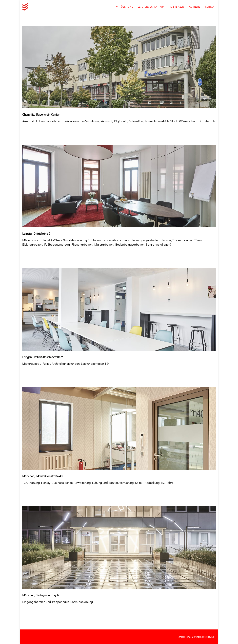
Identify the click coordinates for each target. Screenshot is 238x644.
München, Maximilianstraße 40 (42, 476)
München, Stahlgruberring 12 (41, 595)
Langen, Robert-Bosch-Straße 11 (43, 357)
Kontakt (210, 7)
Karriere (195, 7)
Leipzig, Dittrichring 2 (36, 234)
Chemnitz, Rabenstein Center (41, 114)
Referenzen (176, 7)
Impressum (184, 637)
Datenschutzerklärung (203, 637)
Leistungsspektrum (151, 7)
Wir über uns (124, 7)
